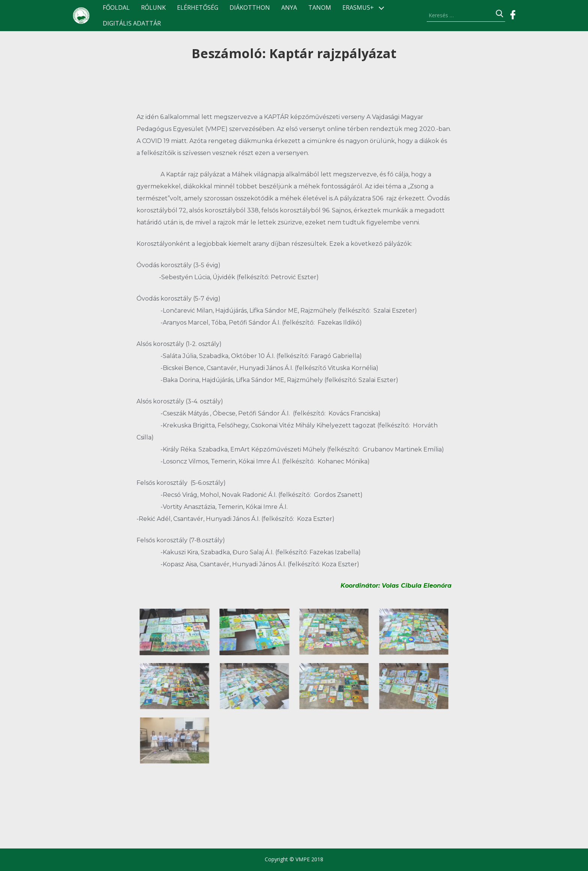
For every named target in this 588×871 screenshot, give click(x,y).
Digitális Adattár (132, 23)
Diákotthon (250, 8)
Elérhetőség (198, 8)
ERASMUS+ (358, 8)
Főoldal (116, 8)
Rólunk (153, 8)
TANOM (320, 8)
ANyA (289, 8)
